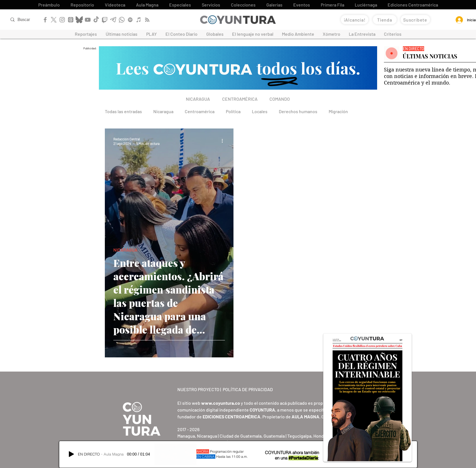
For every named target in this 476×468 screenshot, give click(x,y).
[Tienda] (385, 20)
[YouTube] (88, 20)
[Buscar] (29, 20)
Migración (338, 111)
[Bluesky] (79, 20)
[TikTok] (96, 20)
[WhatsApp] (122, 20)
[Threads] (71, 20)
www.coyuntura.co (221, 403)
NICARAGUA (125, 250)
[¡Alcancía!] (355, 20)
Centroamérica (200, 111)
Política (233, 111)
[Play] (71, 454)
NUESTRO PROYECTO (198, 389)
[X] (54, 20)
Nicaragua (163, 111)
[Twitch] (105, 20)
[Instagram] (62, 20)
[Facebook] (45, 20)
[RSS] (147, 20)
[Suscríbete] (415, 20)
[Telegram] (113, 20)
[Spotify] (130, 20)
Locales (260, 111)
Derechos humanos (298, 111)
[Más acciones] (224, 141)
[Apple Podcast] (139, 20)
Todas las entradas (123, 111)
